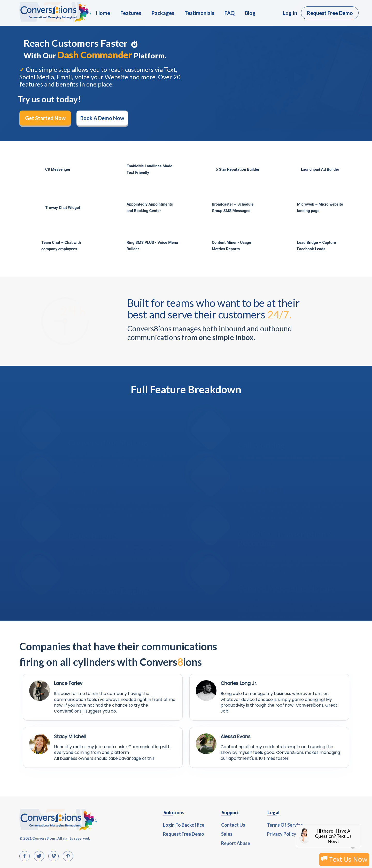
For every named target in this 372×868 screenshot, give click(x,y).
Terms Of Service (285, 825)
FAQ (230, 13)
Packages (163, 13)
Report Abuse (236, 843)
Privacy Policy (282, 834)
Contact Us (233, 825)
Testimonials (199, 13)
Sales (227, 834)
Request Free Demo (330, 13)
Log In (290, 13)
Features (131, 13)
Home (103, 13)
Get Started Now (45, 118)
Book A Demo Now (102, 118)
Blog (250, 13)
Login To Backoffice (184, 825)
